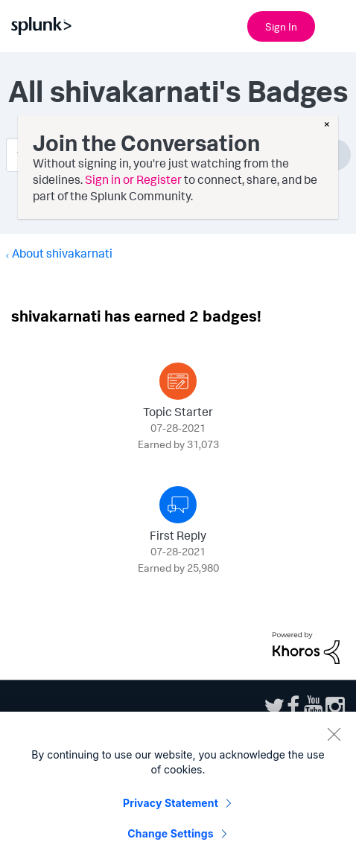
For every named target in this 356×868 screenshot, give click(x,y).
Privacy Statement (171, 809)
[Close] (334, 740)
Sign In (281, 26)
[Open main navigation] (336, 25)
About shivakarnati (62, 253)
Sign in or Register (133, 179)
